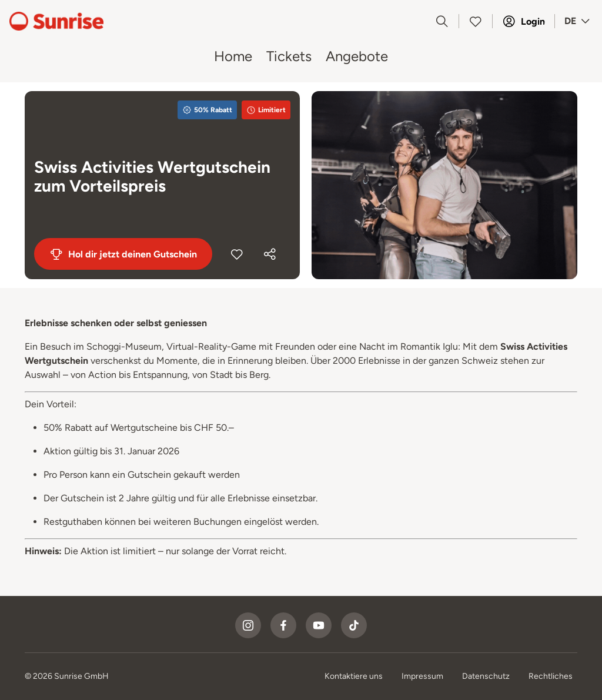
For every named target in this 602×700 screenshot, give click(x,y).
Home (233, 56)
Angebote (357, 56)
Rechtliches (551, 676)
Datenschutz (486, 676)
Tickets (289, 56)
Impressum (422, 676)
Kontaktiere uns (354, 676)
